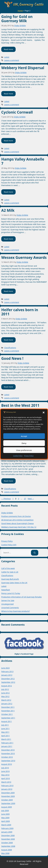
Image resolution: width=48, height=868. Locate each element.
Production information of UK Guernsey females (21, 597)
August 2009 (7, 807)
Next (31, 499)
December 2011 (8, 707)
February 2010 (7, 786)
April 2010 (6, 778)
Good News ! (12, 358)
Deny (24, 443)
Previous (6, 499)
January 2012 (7, 704)
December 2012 (8, 679)
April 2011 (6, 736)
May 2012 (5, 696)
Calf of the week (8, 568)
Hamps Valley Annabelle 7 (23, 161)
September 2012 (8, 682)
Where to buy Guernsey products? (16, 611)
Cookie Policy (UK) (9, 545)
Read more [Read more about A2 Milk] (8, 239)
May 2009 (5, 818)
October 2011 (7, 714)
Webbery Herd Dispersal (23, 68)
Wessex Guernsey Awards (24, 257)
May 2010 (5, 775)
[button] (44, 412)
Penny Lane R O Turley (11, 593)
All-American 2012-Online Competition (17, 520)
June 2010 (5, 771)
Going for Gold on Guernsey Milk (17, 19)
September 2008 (8, 846)
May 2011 (5, 732)
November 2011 (8, 711)
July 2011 (5, 725)
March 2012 (6, 700)
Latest (7, 57)
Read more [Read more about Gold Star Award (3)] (8, 481)
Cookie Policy (18, 456)
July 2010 (5, 768)
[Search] (35, 553)
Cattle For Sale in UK (10, 572)
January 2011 (7, 746)
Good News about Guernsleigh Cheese (17, 523)
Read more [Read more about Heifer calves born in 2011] (8, 340)
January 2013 (7, 675)
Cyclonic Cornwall (17, 112)
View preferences (24, 450)
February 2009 (7, 828)
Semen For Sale (8, 600)
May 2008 (5, 853)
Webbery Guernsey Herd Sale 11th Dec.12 (19, 527)
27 (25, 499)
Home (20, 11)
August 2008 (7, 850)
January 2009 (7, 832)
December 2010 (8, 750)
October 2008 (7, 843)
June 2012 (5, 693)
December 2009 (8, 793)
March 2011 (6, 739)
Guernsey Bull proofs (10, 579)
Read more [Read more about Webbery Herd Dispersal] (8, 94)
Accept (24, 436)
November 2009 (8, 796)
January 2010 (7, 789)
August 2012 (7, 686)
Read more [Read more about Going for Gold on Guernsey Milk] (8, 49)
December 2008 (8, 835)
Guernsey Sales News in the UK (14, 583)
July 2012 (5, 689)
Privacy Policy (29, 456)
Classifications (10, 348)
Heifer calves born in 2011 (20, 312)
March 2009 (6, 825)
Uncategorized (7, 604)
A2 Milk (8, 210)
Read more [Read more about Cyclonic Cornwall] (8, 141)
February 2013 (7, 671)
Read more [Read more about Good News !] (8, 387)
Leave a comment (12, 60)
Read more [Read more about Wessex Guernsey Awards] (8, 291)
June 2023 (5, 668)
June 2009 (5, 814)
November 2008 (8, 839)
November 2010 (8, 753)
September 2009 (8, 803)
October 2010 (7, 757)
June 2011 (5, 729)
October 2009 (7, 800)
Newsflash (6, 590)
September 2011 (8, 718)
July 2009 (5, 811)
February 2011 (7, 743)
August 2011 (7, 721)
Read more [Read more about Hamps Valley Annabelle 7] (8, 192)
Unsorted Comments (10, 608)
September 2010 (8, 761)
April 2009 (6, 821)
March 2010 (6, 782)
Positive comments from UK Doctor (16, 516)
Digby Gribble (7, 513)
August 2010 (7, 764)
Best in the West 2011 (20, 405)
